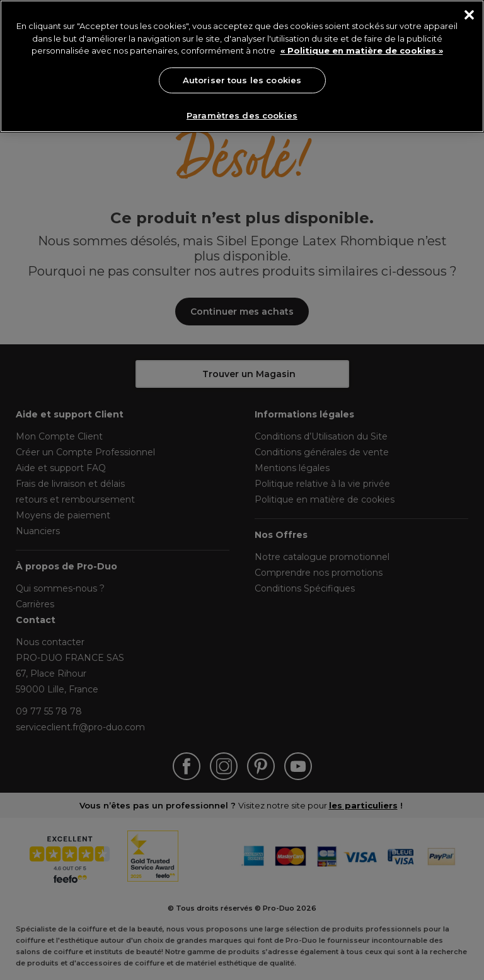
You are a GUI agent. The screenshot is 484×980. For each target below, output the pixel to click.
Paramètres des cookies (242, 115)
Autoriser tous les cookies (242, 80)
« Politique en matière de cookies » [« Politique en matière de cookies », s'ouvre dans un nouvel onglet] (362, 50)
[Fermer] (469, 15)
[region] (242, 66)
